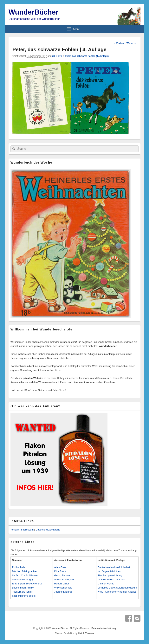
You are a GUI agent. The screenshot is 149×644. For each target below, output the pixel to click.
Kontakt (15, 530)
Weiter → (132, 43)
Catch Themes (86, 633)
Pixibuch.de (19, 567)
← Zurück (119, 43)
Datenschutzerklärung (48, 530)
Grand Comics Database (112, 579)
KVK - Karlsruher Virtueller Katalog (117, 592)
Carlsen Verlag (106, 584)
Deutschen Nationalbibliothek (114, 567)
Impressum (27, 530)
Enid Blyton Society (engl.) (27, 584)
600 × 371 (57, 56)
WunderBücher (33, 12)
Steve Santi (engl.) (22, 579)
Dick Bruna (60, 571)
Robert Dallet (62, 584)
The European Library (110, 575)
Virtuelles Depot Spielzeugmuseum (117, 588)
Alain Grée (60, 567)
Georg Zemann (63, 575)
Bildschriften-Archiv (23, 588)
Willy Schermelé (63, 588)
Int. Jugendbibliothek (109, 571)
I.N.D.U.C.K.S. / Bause (25, 575)
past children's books (24, 596)
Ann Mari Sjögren (64, 579)
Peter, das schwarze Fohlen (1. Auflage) (87, 56)
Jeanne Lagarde (63, 592)
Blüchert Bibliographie (24, 571)
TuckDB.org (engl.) (23, 592)
